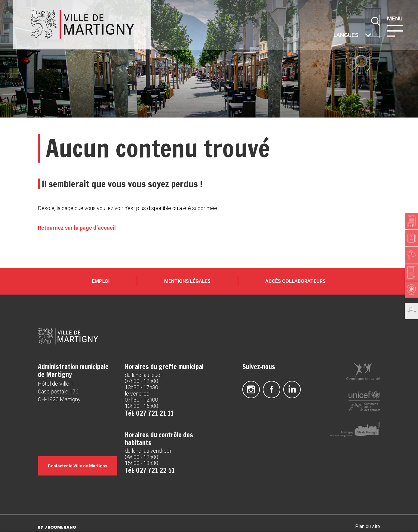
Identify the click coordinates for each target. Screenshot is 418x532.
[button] (396, 30)
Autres (333, 36)
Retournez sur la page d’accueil (77, 228)
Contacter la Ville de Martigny (78, 464)
